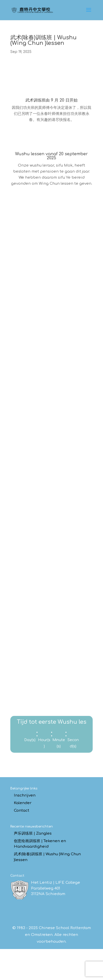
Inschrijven (25, 795)
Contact (22, 811)
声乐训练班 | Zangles (33, 833)
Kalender (23, 803)
